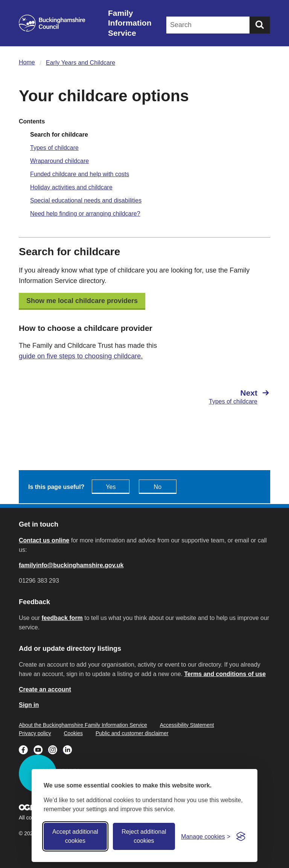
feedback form (62, 618)
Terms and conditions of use (225, 674)
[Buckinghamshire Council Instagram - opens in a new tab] (56, 749)
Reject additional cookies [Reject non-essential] (144, 836)
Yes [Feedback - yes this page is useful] (111, 487)
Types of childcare (54, 148)
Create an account (45, 689)
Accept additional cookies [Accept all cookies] (75, 836)
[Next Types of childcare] (211, 397)
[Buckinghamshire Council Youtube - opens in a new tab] (41, 749)
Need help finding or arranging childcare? (85, 214)
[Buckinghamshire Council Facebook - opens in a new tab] (26, 749)
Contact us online (44, 540)
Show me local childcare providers (82, 301)
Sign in (29, 705)
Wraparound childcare (59, 161)
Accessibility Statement (187, 725)
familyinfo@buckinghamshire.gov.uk (71, 565)
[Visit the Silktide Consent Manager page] (241, 836)
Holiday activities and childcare (71, 187)
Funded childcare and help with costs (80, 174)
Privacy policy (35, 733)
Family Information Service (130, 23)
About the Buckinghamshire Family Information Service (83, 725)
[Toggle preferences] (206, 837)
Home (27, 62)
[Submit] (260, 25)
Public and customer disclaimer (132, 733)
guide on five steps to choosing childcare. (81, 356)
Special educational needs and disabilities (86, 200)
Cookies (73, 733)
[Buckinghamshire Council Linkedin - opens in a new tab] (69, 749)
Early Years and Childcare (81, 63)
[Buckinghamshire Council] (52, 23)
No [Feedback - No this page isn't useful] (158, 487)
